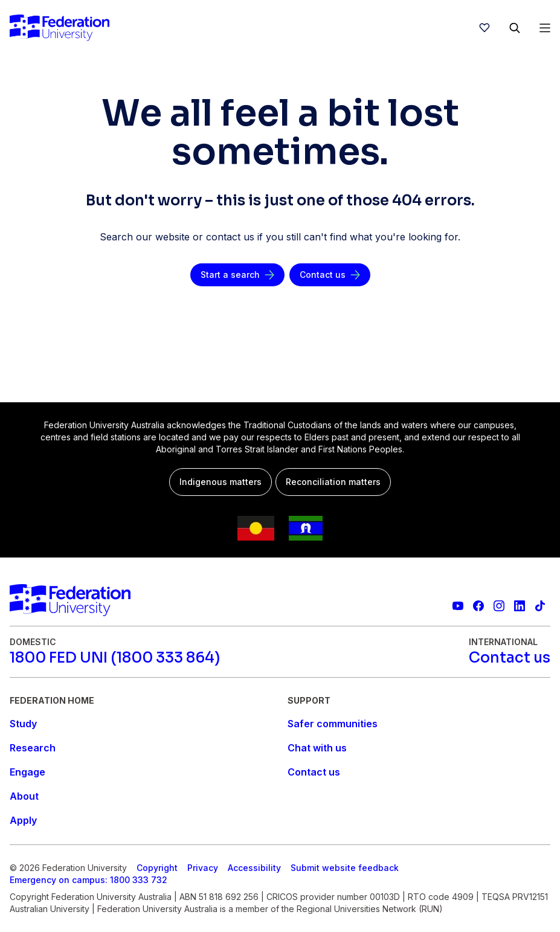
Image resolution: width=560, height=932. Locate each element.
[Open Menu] (545, 28)
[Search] (515, 28)
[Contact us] (330, 275)
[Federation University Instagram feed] (499, 606)
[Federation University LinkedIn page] (520, 606)
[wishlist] (484, 28)
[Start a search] (237, 275)
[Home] (60, 28)
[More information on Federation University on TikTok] (540, 606)
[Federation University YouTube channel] (458, 606)
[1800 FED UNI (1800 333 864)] (115, 658)
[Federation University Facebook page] (478, 606)
